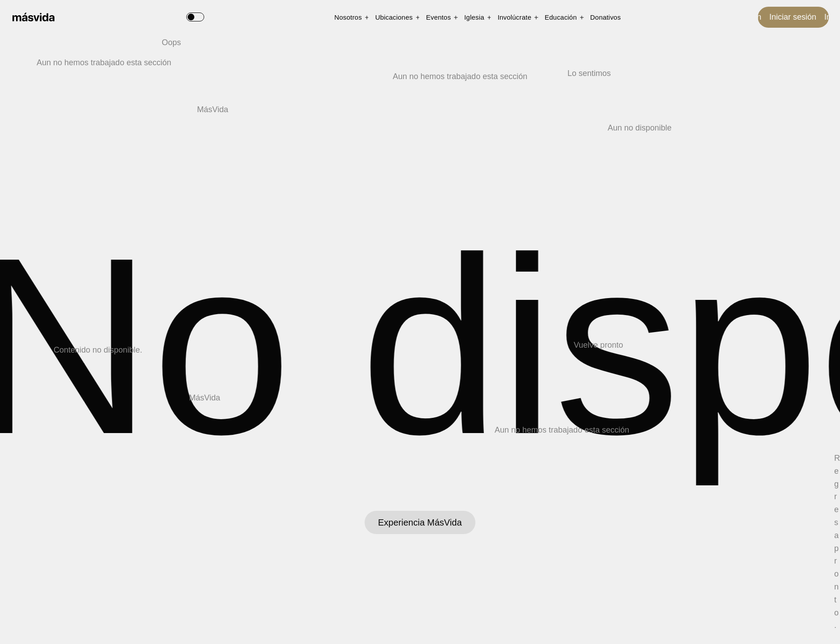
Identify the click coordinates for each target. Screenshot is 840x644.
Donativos (606, 17)
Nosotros (348, 17)
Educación (561, 17)
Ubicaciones (394, 17)
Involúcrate (515, 17)
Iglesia (474, 17)
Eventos (439, 17)
